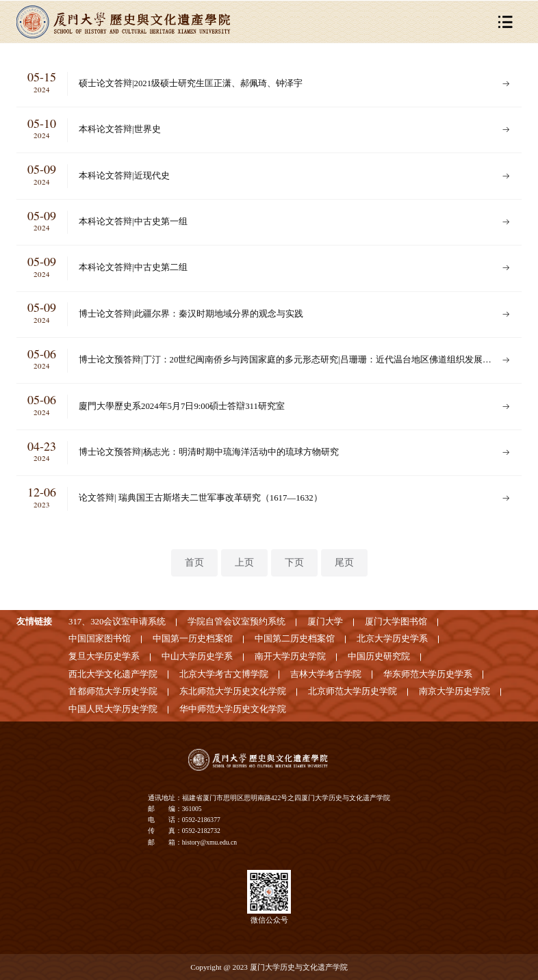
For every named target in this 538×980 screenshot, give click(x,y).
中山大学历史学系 (197, 657)
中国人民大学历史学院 (113, 709)
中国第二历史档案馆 (295, 639)
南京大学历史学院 (454, 691)
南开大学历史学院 (290, 657)
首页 (194, 562)
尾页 (344, 562)
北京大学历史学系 (392, 639)
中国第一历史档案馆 (193, 639)
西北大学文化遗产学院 (113, 674)
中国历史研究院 (379, 657)
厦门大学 (325, 622)
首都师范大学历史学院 (113, 691)
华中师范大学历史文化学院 (233, 709)
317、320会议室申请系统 (117, 622)
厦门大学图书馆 (396, 622)
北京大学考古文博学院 (224, 674)
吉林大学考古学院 (326, 674)
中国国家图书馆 (100, 639)
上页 (244, 562)
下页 (294, 562)
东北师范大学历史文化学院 (233, 691)
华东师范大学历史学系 (428, 674)
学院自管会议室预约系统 (236, 622)
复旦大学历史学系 (104, 657)
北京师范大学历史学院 (353, 691)
